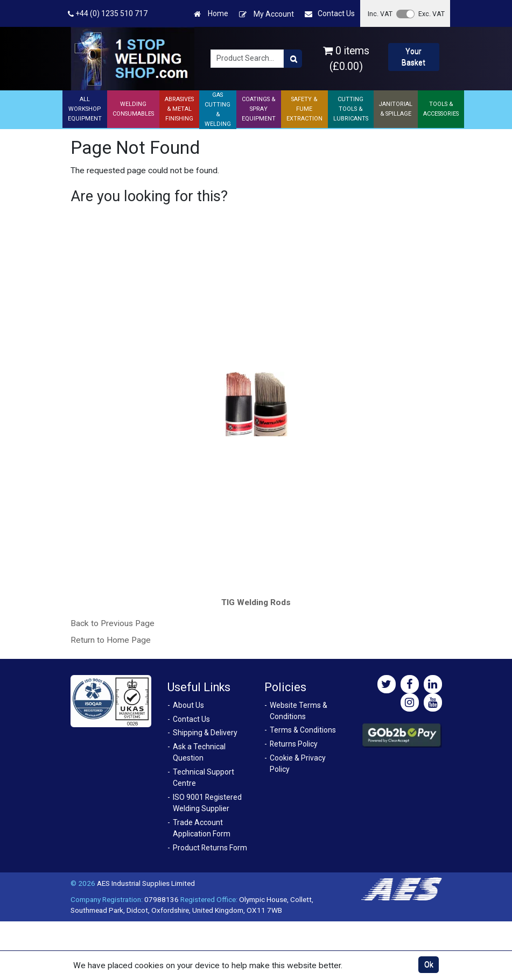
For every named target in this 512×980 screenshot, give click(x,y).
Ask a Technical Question (199, 752)
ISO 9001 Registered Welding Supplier (207, 803)
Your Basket (413, 57)
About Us (188, 705)
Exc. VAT (432, 14)
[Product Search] (293, 59)
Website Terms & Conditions (299, 711)
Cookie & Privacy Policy (298, 764)
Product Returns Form (210, 848)
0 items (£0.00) (346, 59)
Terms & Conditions (303, 730)
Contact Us (330, 14)
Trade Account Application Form (202, 828)
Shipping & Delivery (205, 733)
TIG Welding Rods (256, 602)
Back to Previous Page (113, 623)
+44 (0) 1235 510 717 (108, 14)
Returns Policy (294, 744)
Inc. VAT (380, 14)
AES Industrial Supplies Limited (146, 883)
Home (211, 14)
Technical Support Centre (204, 777)
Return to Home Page (111, 640)
